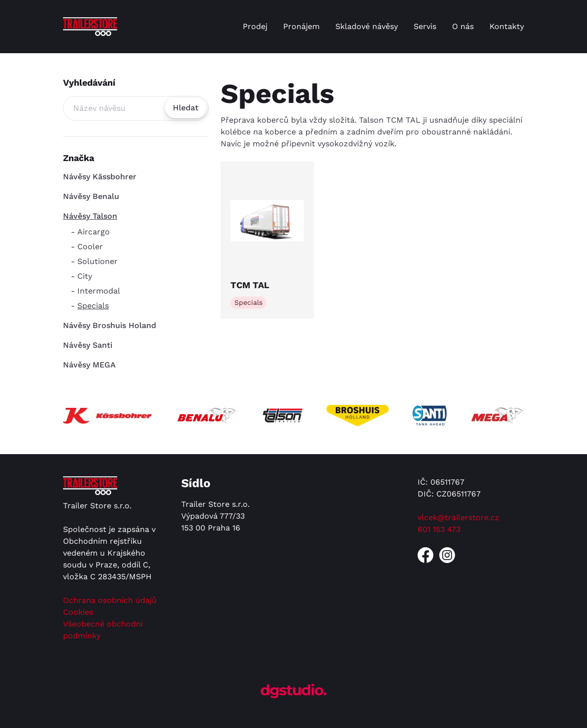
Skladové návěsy (367, 26)
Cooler (90, 247)
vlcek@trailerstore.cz (458, 517)
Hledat (186, 108)
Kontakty (507, 26)
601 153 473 (439, 529)
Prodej (255, 26)
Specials (93, 306)
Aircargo (94, 232)
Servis (425, 26)
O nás (463, 26)
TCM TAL (250, 285)
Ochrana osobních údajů (110, 600)
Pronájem (301, 26)
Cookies (78, 612)
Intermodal (99, 291)
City (85, 276)
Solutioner (98, 261)
